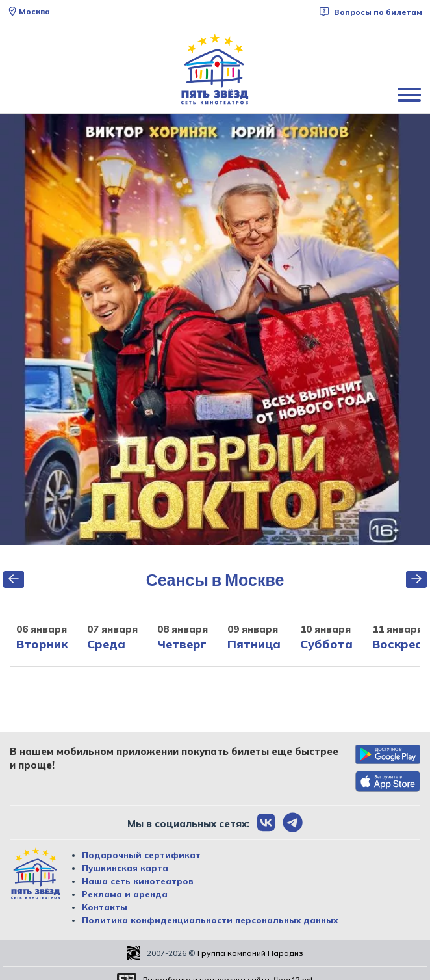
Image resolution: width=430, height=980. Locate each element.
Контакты (105, 907)
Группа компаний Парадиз (250, 953)
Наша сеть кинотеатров (138, 881)
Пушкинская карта (125, 868)
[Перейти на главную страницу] (215, 70)
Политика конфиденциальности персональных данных (210, 920)
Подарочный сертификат (141, 855)
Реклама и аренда (125, 894)
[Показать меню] (411, 94)
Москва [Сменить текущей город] (29, 11)
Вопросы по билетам (371, 12)
